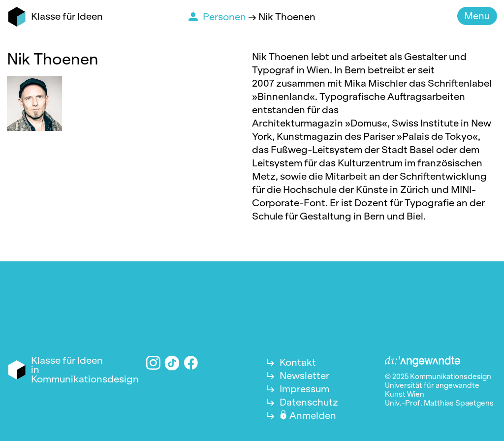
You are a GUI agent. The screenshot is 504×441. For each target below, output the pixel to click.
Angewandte (423, 362)
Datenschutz (309, 402)
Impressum (304, 389)
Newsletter (304, 376)
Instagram (153, 363)
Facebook (191, 363)
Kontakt (298, 362)
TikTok (172, 363)
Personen (225, 17)
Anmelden (313, 415)
